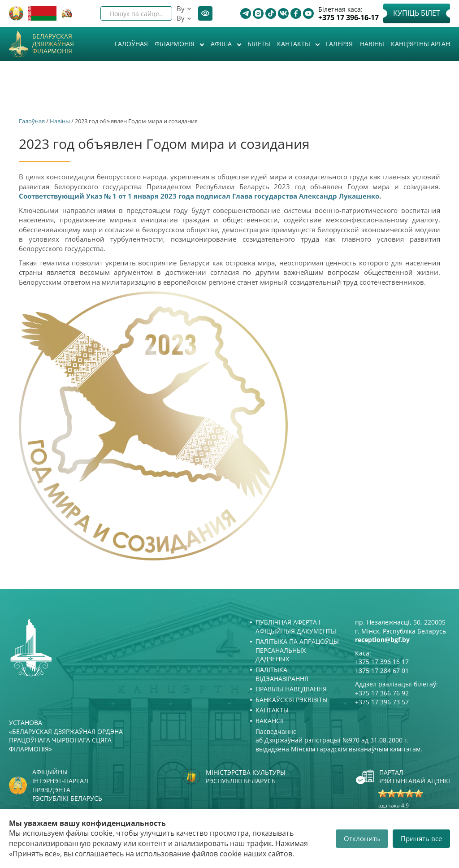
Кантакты (294, 44)
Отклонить (362, 838)
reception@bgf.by (382, 640)
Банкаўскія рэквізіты (292, 700)
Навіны (372, 44)
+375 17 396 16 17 (382, 662)
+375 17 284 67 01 (382, 671)
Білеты (259, 44)
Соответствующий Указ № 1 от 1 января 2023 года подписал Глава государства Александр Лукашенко (199, 196)
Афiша (222, 44)
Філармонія (175, 44)
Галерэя (339, 44)
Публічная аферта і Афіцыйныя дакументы (296, 627)
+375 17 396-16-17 (349, 18)
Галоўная (131, 44)
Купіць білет (417, 13)
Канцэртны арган (420, 44)
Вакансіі (270, 721)
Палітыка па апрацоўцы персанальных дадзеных (297, 650)
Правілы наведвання (291, 689)
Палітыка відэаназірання (282, 674)
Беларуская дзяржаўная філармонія (53, 44)
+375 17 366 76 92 (382, 693)
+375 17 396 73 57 (382, 702)
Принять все (421, 838)
